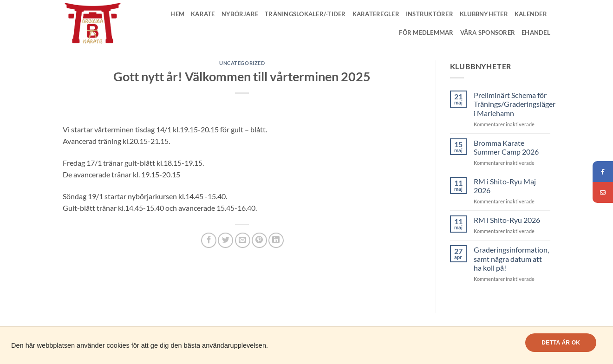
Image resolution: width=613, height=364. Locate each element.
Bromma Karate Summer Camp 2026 (506, 147)
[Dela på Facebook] (209, 240)
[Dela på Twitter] (225, 240)
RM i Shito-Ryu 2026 (507, 220)
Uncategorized (242, 63)
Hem (177, 14)
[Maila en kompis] (243, 240)
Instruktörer (430, 14)
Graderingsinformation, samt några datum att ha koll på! (511, 258)
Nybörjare (240, 14)
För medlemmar (426, 32)
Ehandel (536, 32)
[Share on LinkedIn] (276, 240)
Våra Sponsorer (488, 32)
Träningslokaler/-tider (305, 14)
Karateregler (376, 14)
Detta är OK (561, 343)
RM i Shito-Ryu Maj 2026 (505, 186)
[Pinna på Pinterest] (259, 240)
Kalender (531, 14)
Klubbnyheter (484, 14)
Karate (203, 14)
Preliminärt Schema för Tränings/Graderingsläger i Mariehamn (515, 104)
